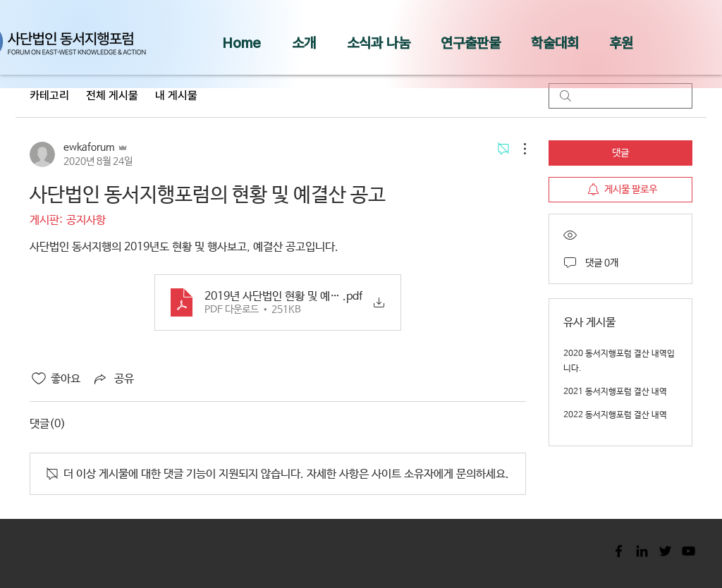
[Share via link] (113, 379)
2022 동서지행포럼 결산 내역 (615, 415)
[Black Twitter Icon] (665, 551)
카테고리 (49, 96)
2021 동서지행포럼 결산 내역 (615, 392)
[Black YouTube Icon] (689, 551)
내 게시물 (176, 96)
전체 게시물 (112, 96)
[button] (304, 43)
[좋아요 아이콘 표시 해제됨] (39, 379)
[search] (620, 96)
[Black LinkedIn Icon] (642, 551)
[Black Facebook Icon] (619, 551)
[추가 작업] (518, 149)
